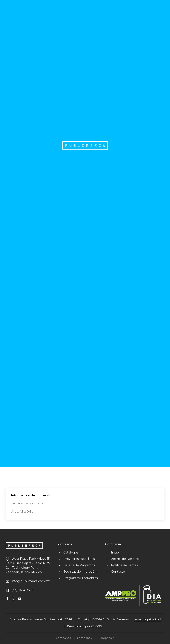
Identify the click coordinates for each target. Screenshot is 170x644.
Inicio (112, 552)
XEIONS (96, 626)
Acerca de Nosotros (123, 559)
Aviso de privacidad (148, 619)
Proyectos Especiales (76, 559)
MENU (155, 8)
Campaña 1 (63, 638)
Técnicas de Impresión (77, 572)
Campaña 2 (85, 638)
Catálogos (68, 552)
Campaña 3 (106, 638)
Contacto (115, 572)
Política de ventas (121, 565)
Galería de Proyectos (76, 565)
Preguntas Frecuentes (78, 578)
